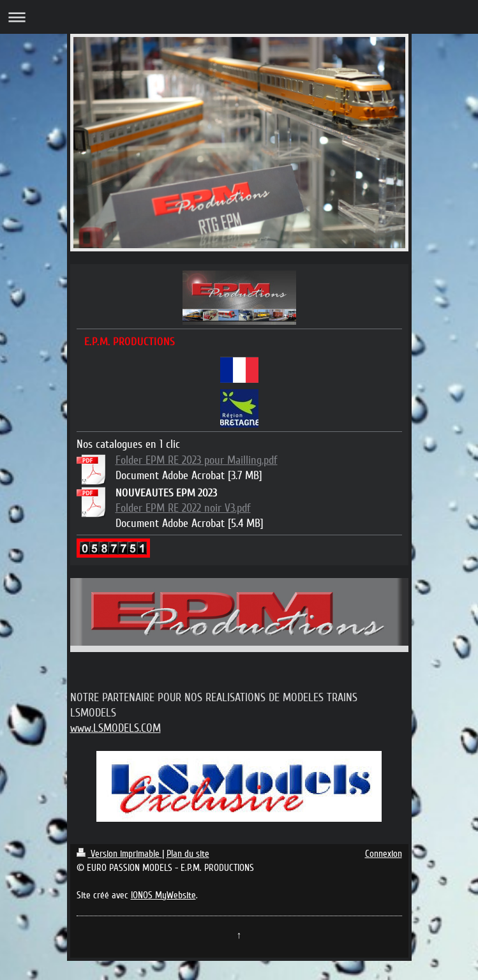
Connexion (384, 854)
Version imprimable (119, 854)
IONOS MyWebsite (163, 895)
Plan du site (188, 854)
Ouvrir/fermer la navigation (239, 17)
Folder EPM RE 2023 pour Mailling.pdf (197, 460)
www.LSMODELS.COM (116, 728)
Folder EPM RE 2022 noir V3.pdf (183, 508)
